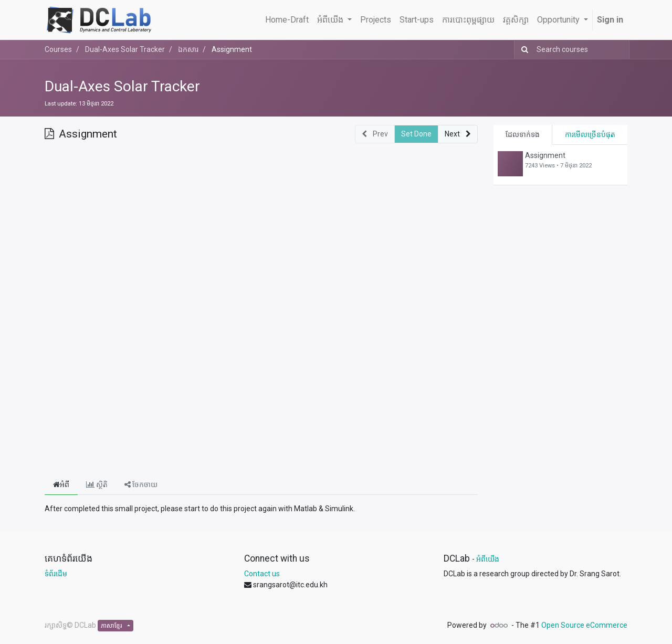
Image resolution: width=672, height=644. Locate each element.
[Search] (523, 50)
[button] (458, 134)
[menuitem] (287, 20)
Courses (58, 49)
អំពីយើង (488, 559)
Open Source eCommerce (584, 625)
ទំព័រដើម (56, 574)
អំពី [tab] (61, 484)
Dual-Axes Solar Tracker (122, 86)
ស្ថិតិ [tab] (97, 484)
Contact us (262, 574)
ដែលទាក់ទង (523, 134)
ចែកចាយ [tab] (141, 484)
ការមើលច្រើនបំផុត (590, 134)
